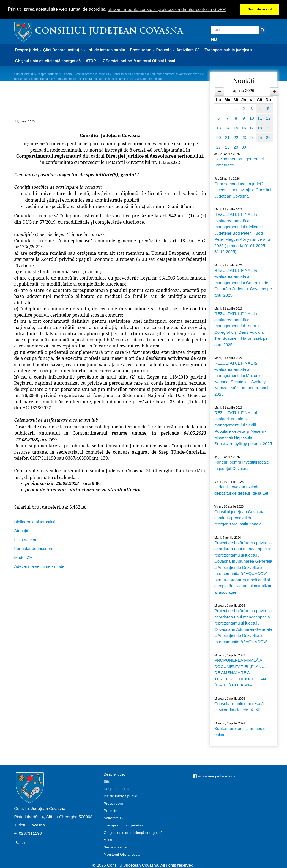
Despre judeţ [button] (28, 50)
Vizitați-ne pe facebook (214, 776)
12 (268, 118)
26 (268, 137)
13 (219, 128)
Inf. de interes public (120, 796)
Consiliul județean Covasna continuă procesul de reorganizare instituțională (239, 517)
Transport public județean (228, 50)
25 (260, 137)
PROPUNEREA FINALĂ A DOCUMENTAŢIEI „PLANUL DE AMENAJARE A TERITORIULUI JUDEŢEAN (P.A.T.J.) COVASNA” (240, 672)
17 (252, 128)
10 (252, 118)
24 (252, 137)
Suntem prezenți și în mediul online (240, 731)
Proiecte (111, 810)
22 (236, 137)
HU (214, 39)
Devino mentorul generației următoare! (239, 162)
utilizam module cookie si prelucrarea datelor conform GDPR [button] (167, 9)
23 (244, 137)
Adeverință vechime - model (40, 566)
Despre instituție (48, 74)
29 (236, 147)
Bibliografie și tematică (35, 521)
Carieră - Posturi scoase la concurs (85, 74)
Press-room (113, 803)
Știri (47, 50)
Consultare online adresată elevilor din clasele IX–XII (239, 707)
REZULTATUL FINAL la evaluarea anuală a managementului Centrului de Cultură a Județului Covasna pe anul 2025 (243, 282)
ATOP (109, 840)
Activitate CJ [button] (190, 50)
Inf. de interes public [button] (108, 50)
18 (260, 128)
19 (268, 128)
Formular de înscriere (34, 548)
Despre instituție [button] (69, 50)
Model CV (23, 557)
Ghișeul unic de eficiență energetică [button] (50, 61)
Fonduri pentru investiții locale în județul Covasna (242, 465)
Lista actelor (25, 539)
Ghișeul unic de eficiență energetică (133, 832)
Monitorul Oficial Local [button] (156, 61)
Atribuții (21, 530)
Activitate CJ (114, 818)
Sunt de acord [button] (260, 9)
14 (227, 128)
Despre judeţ (114, 774)
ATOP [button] (92, 61)
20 (219, 137)
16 (244, 128)
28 (227, 147)
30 (244, 147)
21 (227, 137)
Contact (24, 843)
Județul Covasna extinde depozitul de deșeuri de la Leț (241, 490)
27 (219, 147)
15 (236, 128)
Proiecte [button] (166, 50)
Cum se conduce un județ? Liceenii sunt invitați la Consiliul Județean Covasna (243, 190)
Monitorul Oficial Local (122, 854)
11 (260, 118)
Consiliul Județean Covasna (109, 31)
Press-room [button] (142, 50)
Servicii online (116, 61)
